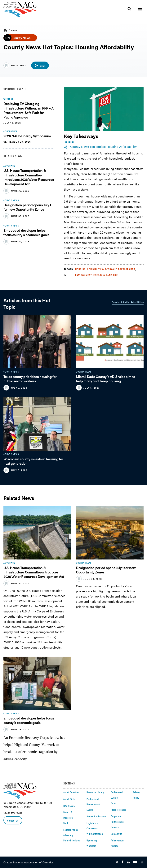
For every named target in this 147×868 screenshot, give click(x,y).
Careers (115, 827)
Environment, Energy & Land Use (96, 275)
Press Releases (118, 810)
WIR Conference (95, 834)
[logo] (20, 16)
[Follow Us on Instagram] (142, 862)
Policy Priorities (72, 840)
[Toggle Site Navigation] (140, 10)
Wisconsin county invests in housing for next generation (33, 461)
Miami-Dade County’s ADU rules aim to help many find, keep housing (106, 379)
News (14, 30)
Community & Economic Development (111, 269)
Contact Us (13, 820)
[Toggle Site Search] (129, 10)
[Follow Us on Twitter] (117, 862)
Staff (66, 823)
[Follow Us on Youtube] (135, 862)
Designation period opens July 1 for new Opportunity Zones (27, 207)
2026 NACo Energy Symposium (27, 136)
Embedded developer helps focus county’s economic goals (26, 232)
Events (90, 810)
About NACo (69, 799)
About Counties (71, 792)
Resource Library (95, 792)
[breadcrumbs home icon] (5, 30)
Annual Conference (96, 816)
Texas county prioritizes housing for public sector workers (30, 379)
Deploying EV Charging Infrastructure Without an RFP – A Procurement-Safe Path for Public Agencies (29, 110)
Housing (80, 269)
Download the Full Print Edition (128, 302)
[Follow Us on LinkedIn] (128, 862)
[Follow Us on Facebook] (123, 862)
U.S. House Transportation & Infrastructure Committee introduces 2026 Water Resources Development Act (29, 177)
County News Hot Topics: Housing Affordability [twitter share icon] (103, 147)
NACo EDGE (69, 805)
